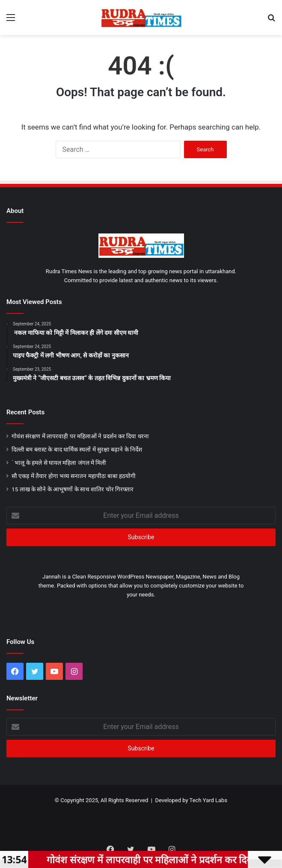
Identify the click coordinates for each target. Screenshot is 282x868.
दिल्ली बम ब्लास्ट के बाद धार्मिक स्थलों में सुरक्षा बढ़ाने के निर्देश (77, 449)
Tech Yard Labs (209, 800)
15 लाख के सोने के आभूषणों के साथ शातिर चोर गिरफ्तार (73, 489)
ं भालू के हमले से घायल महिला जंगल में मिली (59, 463)
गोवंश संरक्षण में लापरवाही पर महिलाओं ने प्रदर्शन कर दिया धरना (80, 436)
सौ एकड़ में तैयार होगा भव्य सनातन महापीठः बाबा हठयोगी (74, 476)
